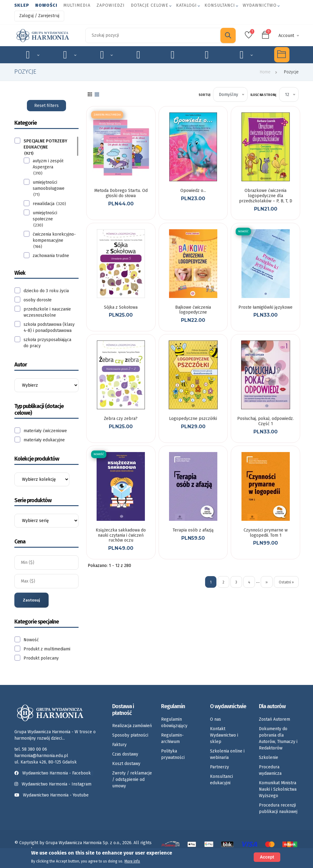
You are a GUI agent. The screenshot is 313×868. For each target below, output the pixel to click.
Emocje (142, 55)
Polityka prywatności (173, 754)
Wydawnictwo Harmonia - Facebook (54, 773)
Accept (267, 857)
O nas (215, 719)
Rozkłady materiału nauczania (246, 55)
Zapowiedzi (111, 5)
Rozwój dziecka (107, 55)
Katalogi (186, 5)
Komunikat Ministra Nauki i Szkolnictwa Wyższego (278, 789)
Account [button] (286, 36)
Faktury (119, 745)
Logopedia (70, 55)
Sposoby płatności (130, 735)
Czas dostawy (125, 754)
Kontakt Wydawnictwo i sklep (224, 735)
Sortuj (204, 95)
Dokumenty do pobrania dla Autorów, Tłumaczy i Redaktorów (278, 738)
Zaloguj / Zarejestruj (39, 16)
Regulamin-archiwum (172, 738)
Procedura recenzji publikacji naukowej (278, 808)
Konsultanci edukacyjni (221, 780)
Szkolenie (269, 758)
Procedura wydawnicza (270, 770)
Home (265, 72)
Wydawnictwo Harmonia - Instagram (57, 784)
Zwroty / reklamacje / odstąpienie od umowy (132, 780)
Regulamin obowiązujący (174, 723)
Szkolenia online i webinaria (227, 754)
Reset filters (46, 106)
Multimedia (77, 5)
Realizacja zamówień (132, 726)
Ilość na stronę (263, 95)
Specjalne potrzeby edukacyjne (33, 55)
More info (132, 861)
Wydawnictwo (260, 5)
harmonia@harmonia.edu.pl (41, 756)
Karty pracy (176, 55)
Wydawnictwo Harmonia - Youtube (56, 795)
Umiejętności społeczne (210, 55)
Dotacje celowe (150, 5)
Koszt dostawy (126, 764)
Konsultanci (220, 5)
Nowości (46, 5)
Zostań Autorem (274, 719)
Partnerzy (219, 767)
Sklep (22, 5)
